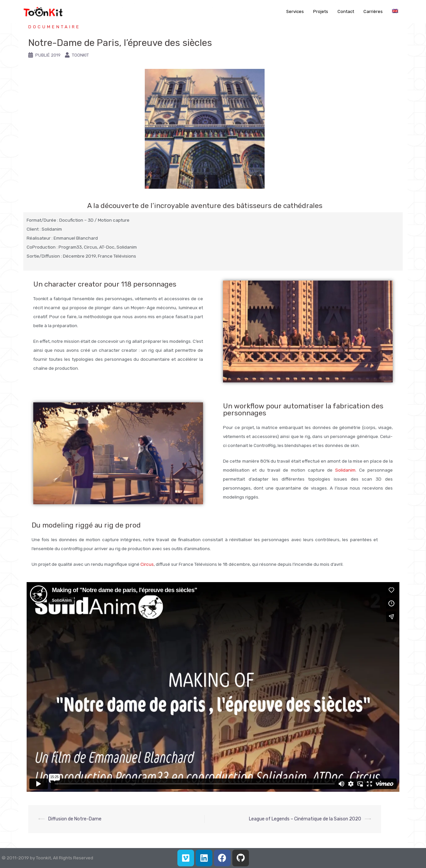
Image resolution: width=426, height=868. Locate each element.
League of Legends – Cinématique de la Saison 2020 (305, 819)
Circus (147, 564)
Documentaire (54, 27)
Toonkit (80, 55)
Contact (346, 11)
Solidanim (345, 470)
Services (295, 11)
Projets (321, 11)
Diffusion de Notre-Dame (75, 819)
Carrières (373, 11)
